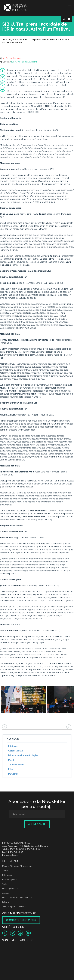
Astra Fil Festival (23, 62)
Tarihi (5, 884)
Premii (34, 62)
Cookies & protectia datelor (14, 906)
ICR (13, 62)
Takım (5, 871)
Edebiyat (13, 746)
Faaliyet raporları (10, 880)
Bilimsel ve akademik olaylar (23, 755)
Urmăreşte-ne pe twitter (21, 920)
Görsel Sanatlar (16, 751)
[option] (23, 700)
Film (10, 769)
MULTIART (14, 774)
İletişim (5, 902)
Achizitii (6, 893)
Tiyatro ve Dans (16, 765)
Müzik (11, 760)
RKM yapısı (7, 875)
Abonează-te (37, 824)
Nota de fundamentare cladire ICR (17, 898)
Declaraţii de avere (11, 889)
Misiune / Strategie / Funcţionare (17, 866)
